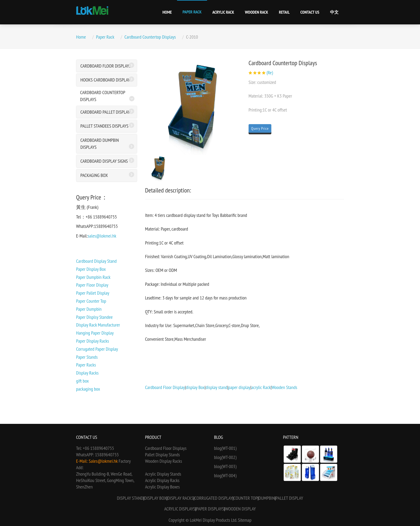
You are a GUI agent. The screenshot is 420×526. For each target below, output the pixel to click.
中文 (334, 12)
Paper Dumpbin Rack (93, 277)
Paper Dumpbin (89, 309)
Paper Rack (192, 12)
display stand (216, 387)
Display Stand (130, 498)
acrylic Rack (261, 387)
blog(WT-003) (225, 466)
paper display (239, 387)
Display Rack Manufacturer (98, 325)
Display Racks (87, 373)
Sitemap (245, 520)
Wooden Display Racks (164, 461)
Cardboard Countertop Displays (150, 37)
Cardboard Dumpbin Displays (100, 144)
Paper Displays (210, 509)
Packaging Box (94, 175)
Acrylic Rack (223, 12)
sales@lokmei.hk (102, 236)
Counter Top (246, 498)
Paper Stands (87, 357)
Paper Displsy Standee (94, 317)
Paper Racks (86, 365)
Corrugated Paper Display (97, 349)
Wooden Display (240, 509)
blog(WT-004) (225, 475)
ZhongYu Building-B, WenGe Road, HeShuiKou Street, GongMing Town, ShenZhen (105, 480)
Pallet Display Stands (163, 455)
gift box (82, 381)
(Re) (270, 73)
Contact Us (310, 12)
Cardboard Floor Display (165, 387)
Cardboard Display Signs (104, 161)
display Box (195, 387)
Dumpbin (267, 498)
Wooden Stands (284, 387)
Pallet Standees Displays (104, 126)
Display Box (155, 498)
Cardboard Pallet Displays (106, 112)
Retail (284, 12)
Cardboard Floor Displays (106, 66)
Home (167, 12)
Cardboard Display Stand (96, 261)
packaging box (88, 389)
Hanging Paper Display (95, 333)
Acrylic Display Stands (163, 474)
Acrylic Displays (180, 509)
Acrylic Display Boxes (163, 487)
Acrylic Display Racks (162, 480)
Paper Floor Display (92, 285)
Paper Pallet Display (93, 293)
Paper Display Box (91, 269)
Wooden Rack (256, 12)
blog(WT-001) (225, 448)
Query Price (260, 128)
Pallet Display (289, 498)
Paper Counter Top (91, 301)
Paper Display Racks (93, 341)
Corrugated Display (214, 498)
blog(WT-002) (225, 457)
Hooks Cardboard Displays (106, 80)
